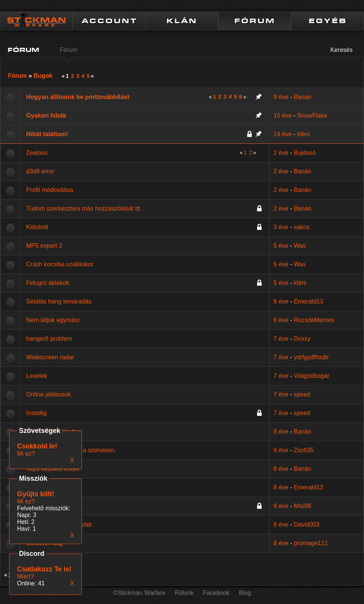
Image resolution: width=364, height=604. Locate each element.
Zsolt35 (304, 450)
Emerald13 (308, 301)
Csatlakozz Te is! (44, 569)
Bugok (43, 76)
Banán (303, 97)
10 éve (282, 116)
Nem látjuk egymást (53, 320)
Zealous (37, 153)
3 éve (281, 227)
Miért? (25, 576)
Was (300, 246)
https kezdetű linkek (53, 469)
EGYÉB (328, 21)
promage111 (311, 543)
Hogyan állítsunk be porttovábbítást (78, 97)
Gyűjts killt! (36, 494)
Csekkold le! (37, 446)
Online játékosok (49, 394)
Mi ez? (26, 501)
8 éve (281, 432)
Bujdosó (305, 153)
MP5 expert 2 (44, 246)
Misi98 (303, 506)
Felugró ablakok (48, 283)
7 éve (281, 339)
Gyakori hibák (46, 116)
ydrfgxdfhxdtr (311, 357)
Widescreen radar (50, 357)
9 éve (281, 97)
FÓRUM (255, 21)
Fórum (69, 50)
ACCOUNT (109, 21)
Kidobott (37, 227)
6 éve (281, 301)
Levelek (37, 376)
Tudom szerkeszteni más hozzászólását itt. (84, 208)
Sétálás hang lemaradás (59, 301)
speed (302, 394)
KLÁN (182, 21)
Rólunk (184, 593)
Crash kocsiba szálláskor (60, 264)
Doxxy (302, 339)
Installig (36, 413)
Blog (245, 593)
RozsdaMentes (314, 320)
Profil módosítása (50, 190)
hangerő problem (49, 339)
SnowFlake (312, 116)
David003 (307, 525)
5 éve (281, 246)
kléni (304, 134)
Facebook (216, 593)
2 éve (281, 153)
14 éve (282, 134)
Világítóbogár (312, 376)
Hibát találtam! (47, 134)
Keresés (341, 50)
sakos (302, 227)
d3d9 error (40, 171)
